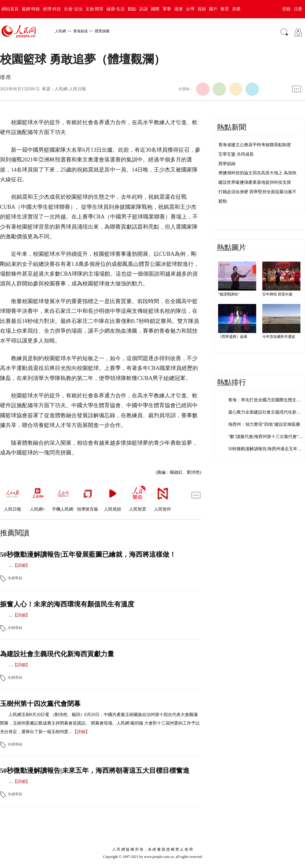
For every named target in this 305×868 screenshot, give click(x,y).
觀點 (132, 9)
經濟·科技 (52, 9)
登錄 (286, 9)
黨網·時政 (31, 9)
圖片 (213, 9)
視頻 (202, 9)
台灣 (190, 9)
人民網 (60, 31)
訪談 (144, 9)
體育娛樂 (102, 31)
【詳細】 (21, 565)
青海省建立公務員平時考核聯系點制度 (255, 145)
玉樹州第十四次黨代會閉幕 (40, 704)
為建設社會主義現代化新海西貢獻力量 (57, 654)
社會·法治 (73, 9)
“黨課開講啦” (229, 294)
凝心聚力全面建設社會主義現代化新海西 (267, 412)
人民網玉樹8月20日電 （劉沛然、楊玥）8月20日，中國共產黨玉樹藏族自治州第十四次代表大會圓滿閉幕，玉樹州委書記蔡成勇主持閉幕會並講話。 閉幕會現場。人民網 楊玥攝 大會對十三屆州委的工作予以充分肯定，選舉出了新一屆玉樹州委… (100, 723)
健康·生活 (116, 9)
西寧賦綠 (227, 164)
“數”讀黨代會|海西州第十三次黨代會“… (266, 437)
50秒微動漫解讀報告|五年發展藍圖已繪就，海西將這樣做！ (88, 554)
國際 (155, 9)
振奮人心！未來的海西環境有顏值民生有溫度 (67, 604)
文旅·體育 (95, 9)
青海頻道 (81, 31)
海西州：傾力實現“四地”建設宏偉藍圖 (264, 424)
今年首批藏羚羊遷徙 (279, 337)
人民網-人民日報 (70, 89)
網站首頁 (10, 9)
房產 (236, 9)
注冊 (298, 9)
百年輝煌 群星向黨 (277, 294)
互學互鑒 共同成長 (236, 154)
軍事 (167, 9)
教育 (225, 9)
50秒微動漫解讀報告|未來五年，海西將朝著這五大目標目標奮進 (95, 770)
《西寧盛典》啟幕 (233, 337)
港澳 (178, 9)
